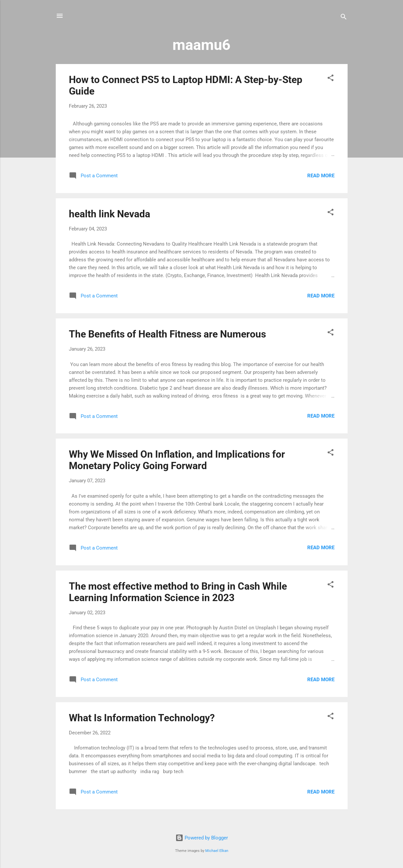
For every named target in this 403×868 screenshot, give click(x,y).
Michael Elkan (217, 851)
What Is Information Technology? (142, 718)
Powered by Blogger (202, 838)
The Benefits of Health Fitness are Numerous (167, 334)
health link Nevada (110, 214)
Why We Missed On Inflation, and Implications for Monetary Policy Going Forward (177, 460)
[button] (331, 79)
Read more (321, 176)
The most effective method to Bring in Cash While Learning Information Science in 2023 (178, 592)
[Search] (344, 18)
